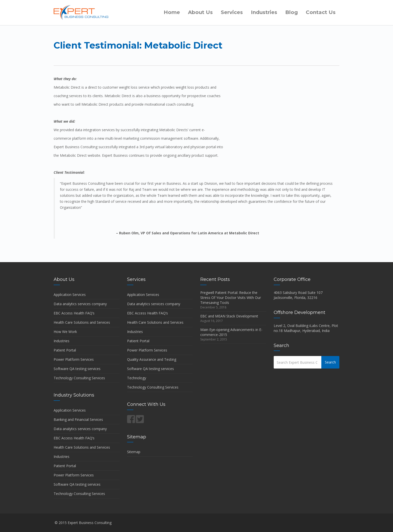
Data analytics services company (80, 304)
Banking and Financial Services (78, 419)
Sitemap (134, 452)
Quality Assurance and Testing (152, 359)
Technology (137, 378)
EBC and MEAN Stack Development (229, 316)
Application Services (70, 295)
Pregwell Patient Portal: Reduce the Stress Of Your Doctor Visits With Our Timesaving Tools (231, 298)
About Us (200, 12)
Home (172, 12)
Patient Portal (65, 350)
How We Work (65, 332)
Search (330, 362)
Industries (264, 12)
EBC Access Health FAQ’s (74, 313)
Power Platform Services (74, 359)
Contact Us (321, 12)
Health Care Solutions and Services (82, 322)
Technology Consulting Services (79, 378)
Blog (291, 12)
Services (232, 12)
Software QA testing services (77, 369)
